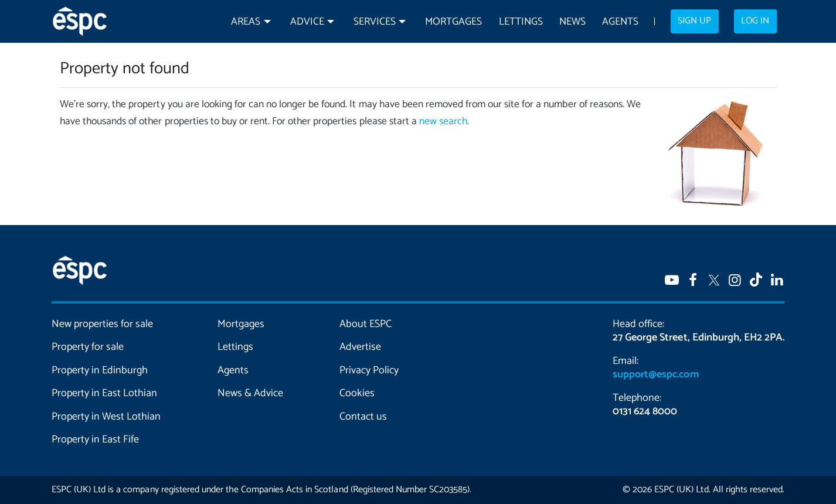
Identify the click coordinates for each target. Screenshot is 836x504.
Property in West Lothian (106, 417)
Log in (755, 21)
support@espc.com (655, 374)
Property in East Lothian (105, 393)
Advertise (360, 347)
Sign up (694, 21)
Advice (307, 22)
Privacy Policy (369, 370)
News (572, 22)
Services (375, 22)
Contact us (363, 417)
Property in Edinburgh (100, 370)
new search (443, 122)
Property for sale (88, 347)
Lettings (521, 22)
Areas (246, 22)
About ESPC (366, 324)
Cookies (357, 393)
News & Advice (250, 393)
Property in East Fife (95, 440)
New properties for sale (103, 324)
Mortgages (453, 22)
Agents (620, 22)
